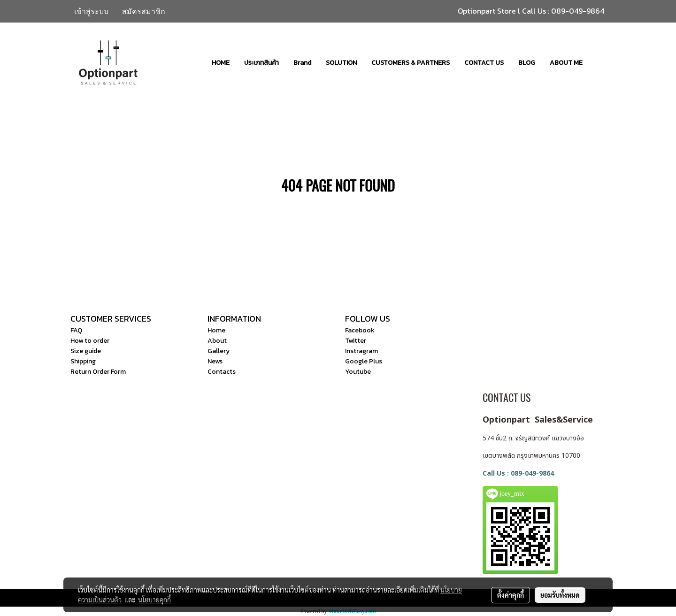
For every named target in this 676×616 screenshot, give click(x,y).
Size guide (86, 351)
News (215, 361)
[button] (598, 62)
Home (216, 330)
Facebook (360, 330)
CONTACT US (484, 63)
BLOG (527, 63)
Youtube (358, 372)
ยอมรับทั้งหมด (560, 595)
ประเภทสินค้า (261, 63)
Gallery (219, 351)
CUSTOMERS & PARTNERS (411, 63)
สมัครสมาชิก (144, 11)
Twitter (356, 341)
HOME (221, 63)
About (217, 341)
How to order (90, 341)
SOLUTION (341, 63)
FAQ (76, 330)
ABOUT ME (566, 63)
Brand (302, 63)
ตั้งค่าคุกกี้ (511, 595)
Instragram (361, 351)
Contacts (222, 372)
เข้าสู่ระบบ (91, 11)
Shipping (83, 361)
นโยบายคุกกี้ (154, 600)
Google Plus (364, 361)
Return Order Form (98, 372)
